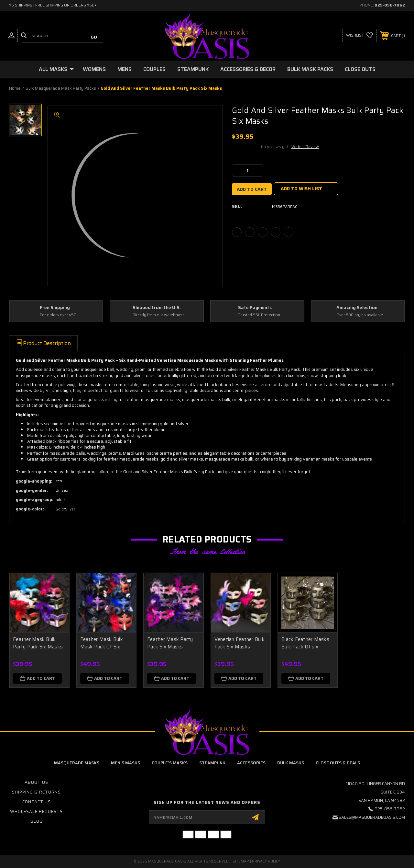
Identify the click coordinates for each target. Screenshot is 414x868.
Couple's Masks (170, 763)
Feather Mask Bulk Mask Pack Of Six (102, 643)
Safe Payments (255, 308)
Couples (154, 69)
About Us (36, 782)
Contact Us (37, 802)
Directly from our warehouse (159, 315)
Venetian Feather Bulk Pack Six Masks (240, 643)
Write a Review (305, 147)
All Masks (56, 69)
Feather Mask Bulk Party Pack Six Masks (38, 643)
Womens (94, 69)
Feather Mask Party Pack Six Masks (170, 643)
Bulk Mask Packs (310, 69)
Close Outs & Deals (338, 763)
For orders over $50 (58, 315)
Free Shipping (55, 308)
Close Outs (360, 69)
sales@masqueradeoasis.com (372, 817)
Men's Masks (125, 763)
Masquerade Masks (77, 763)
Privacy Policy (266, 861)
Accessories (251, 763)
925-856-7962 (390, 5)
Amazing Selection (357, 308)
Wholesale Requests (36, 811)
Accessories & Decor (248, 69)
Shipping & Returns (36, 792)
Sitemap (241, 861)
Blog (37, 821)
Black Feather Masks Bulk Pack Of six (305, 643)
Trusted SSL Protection (259, 315)
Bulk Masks (291, 763)
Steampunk (193, 69)
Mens (125, 69)
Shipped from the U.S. (157, 308)
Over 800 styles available (360, 315)
